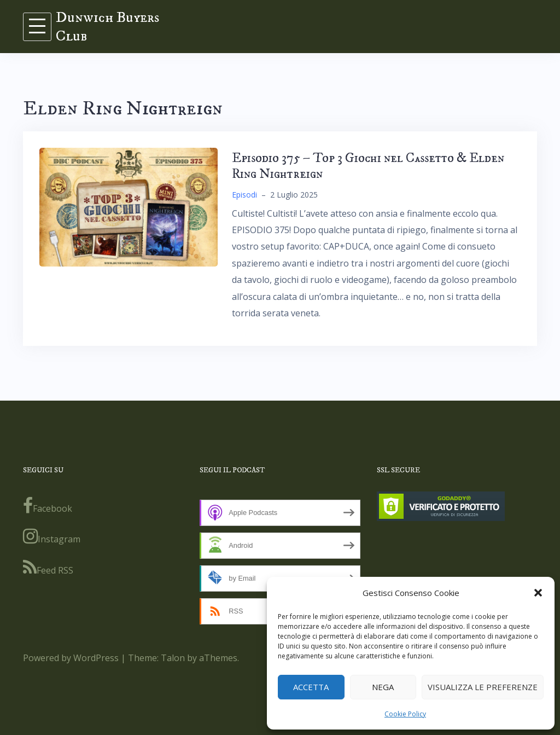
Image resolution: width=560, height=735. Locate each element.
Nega (383, 687)
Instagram (52, 536)
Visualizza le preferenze (483, 687)
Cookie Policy (405, 714)
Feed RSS (48, 568)
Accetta (311, 687)
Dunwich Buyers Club (107, 27)
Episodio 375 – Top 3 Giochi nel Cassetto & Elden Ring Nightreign (368, 166)
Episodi (244, 195)
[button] (538, 593)
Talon (173, 658)
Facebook (48, 506)
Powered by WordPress (71, 658)
